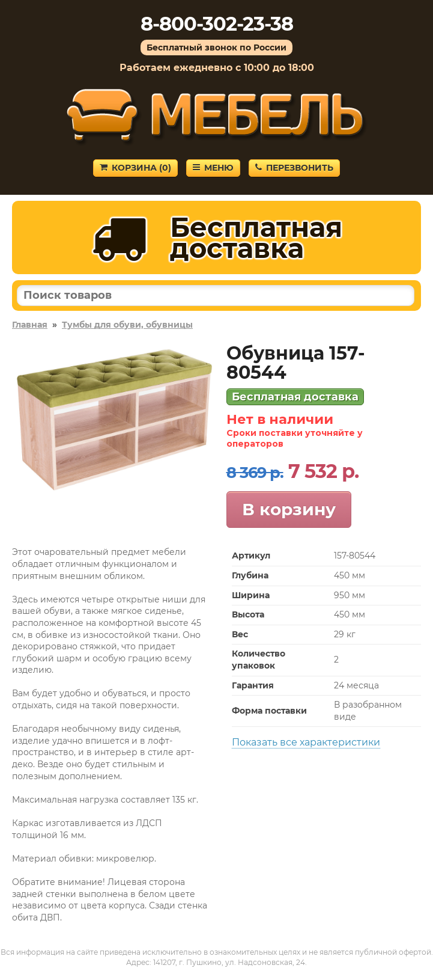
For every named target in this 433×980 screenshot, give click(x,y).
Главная (30, 325)
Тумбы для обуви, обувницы (127, 325)
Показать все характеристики (306, 742)
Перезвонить (294, 168)
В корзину (289, 509)
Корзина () (135, 168)
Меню (213, 168)
